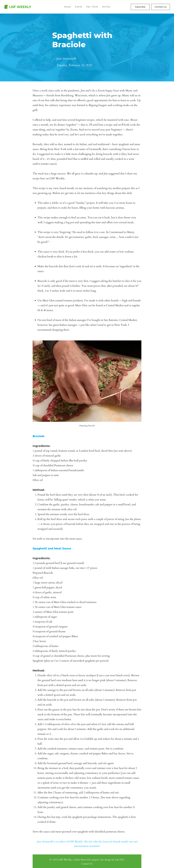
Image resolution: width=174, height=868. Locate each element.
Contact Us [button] (87, 864)
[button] (106, 7)
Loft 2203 (120, 860)
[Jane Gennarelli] (87, 59)
